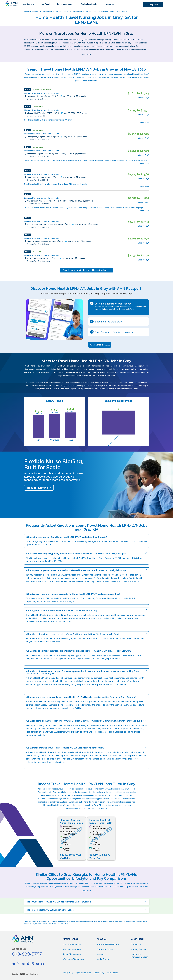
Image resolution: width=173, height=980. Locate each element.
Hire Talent (45, 4)
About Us (110, 4)
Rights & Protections (83, 973)
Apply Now (153, 5)
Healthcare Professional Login (139, 956)
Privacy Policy (68, 973)
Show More (87, 55)
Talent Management (66, 4)
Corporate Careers (106, 949)
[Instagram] (43, 964)
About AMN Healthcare (108, 944)
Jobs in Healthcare (72, 944)
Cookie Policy (99, 973)
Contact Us (136, 944)
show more (144, 123)
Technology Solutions (90, 4)
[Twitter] (19, 964)
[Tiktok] (33, 964)
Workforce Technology (73, 959)
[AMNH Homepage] (12, 4)
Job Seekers (28, 4)
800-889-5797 (27, 954)
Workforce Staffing (72, 949)
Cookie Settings (112, 973)
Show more (86, 891)
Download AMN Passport (100, 345)
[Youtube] (38, 964)
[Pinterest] (28, 964)
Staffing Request (138, 949)
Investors (101, 954)
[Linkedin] (23, 964)
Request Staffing (38, 488)
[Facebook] (14, 964)
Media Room (103, 959)
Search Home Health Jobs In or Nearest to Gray (86, 270)
